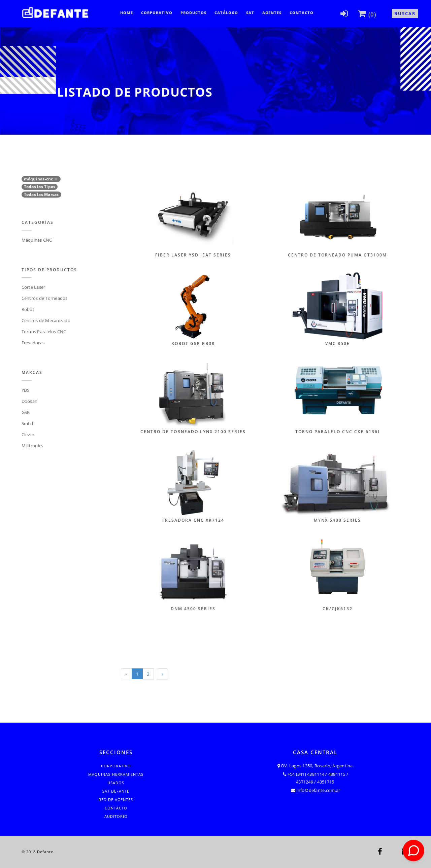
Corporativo (157, 13)
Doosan (30, 401)
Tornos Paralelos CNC (44, 332)
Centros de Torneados (45, 298)
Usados (116, 783)
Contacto (302, 13)
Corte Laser (34, 287)
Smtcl (27, 423)
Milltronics (32, 446)
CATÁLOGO (226, 13)
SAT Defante (116, 791)
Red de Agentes (116, 800)
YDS (26, 390)
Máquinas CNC (37, 240)
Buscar (405, 13)
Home (127, 13)
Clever (28, 435)
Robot (28, 309)
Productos (193, 13)
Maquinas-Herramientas (116, 774)
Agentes (272, 13)
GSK (26, 412)
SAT (250, 13)
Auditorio (116, 816)
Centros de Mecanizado (46, 320)
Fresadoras (33, 343)
